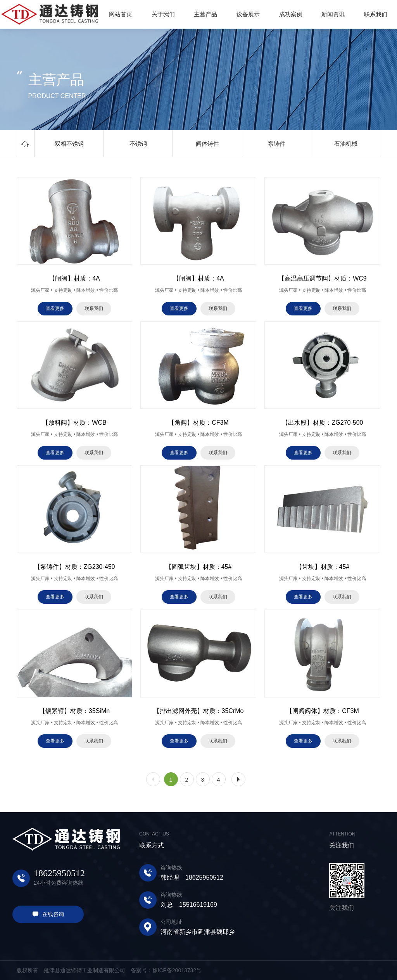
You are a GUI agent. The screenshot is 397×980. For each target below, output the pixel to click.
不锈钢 (138, 144)
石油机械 (346, 144)
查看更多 (55, 308)
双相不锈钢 (69, 144)
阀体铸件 (207, 144)
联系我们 (94, 308)
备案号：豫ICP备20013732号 (166, 970)
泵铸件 (277, 144)
